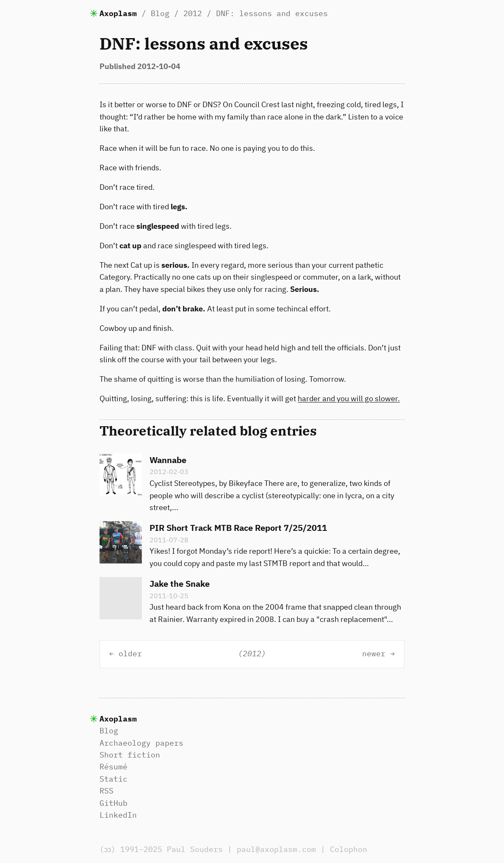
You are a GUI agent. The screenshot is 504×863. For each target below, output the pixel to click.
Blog (160, 13)
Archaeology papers (141, 743)
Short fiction (130, 755)
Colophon (351, 849)
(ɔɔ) (109, 849)
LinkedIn (118, 815)
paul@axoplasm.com (278, 849)
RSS (107, 791)
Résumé (114, 767)
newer (374, 654)
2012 (193, 13)
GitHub (114, 803)
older (130, 654)
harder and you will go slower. (349, 398)
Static (114, 779)
